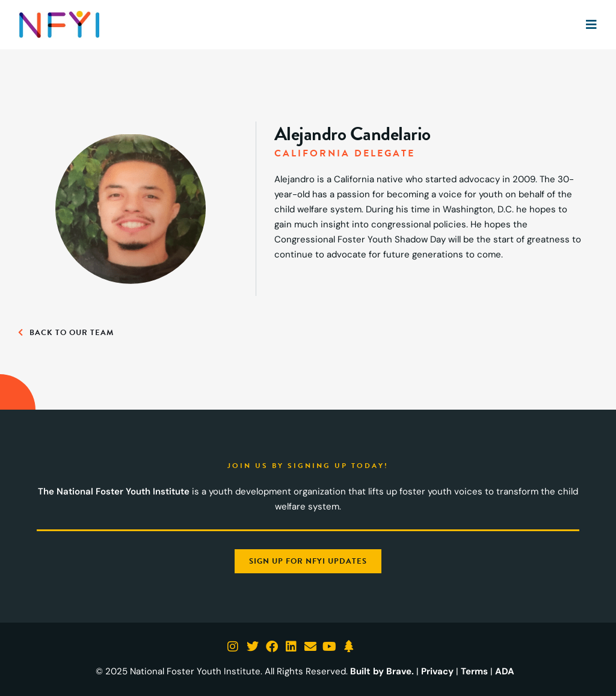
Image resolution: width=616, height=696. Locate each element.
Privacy (437, 671)
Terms (474, 671)
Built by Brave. (382, 671)
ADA (505, 671)
